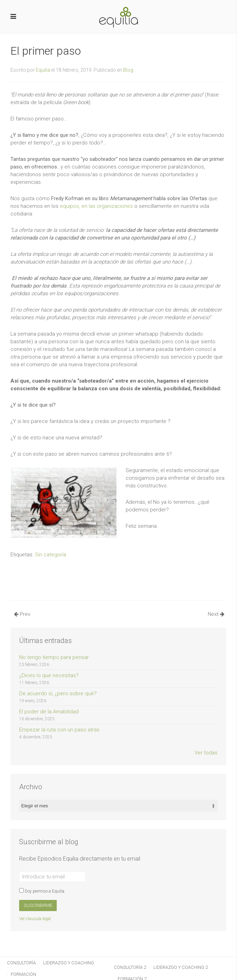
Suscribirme (38, 905)
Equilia (43, 70)
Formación (23, 974)
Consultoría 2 (130, 967)
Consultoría (21, 963)
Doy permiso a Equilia (42, 891)
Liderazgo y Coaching (69, 963)
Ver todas (206, 753)
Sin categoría (50, 555)
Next (216, 614)
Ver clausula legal (35, 919)
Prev (22, 614)
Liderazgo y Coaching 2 (181, 967)
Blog (128, 70)
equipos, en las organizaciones (96, 206)
